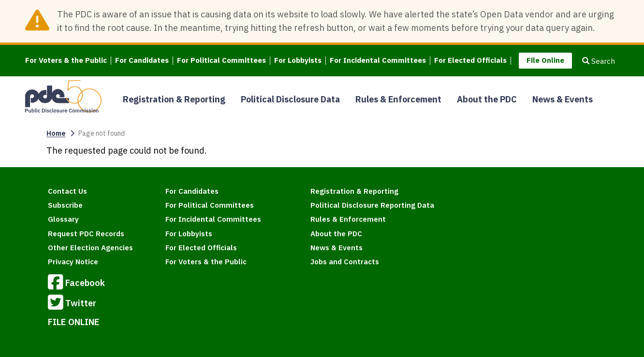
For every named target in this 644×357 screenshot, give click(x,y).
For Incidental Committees (378, 61)
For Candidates (142, 61)
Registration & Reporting (174, 99)
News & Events (563, 99)
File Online (545, 60)
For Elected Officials (470, 61)
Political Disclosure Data (290, 99)
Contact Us (67, 191)
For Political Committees (221, 61)
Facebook (76, 284)
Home (56, 133)
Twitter (72, 304)
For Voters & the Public (66, 61)
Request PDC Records (86, 234)
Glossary (63, 219)
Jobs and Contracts (345, 262)
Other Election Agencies (90, 248)
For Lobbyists (298, 61)
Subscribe (65, 205)
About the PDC (487, 99)
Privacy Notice (73, 262)
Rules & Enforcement (398, 99)
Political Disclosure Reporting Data (372, 205)
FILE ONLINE (74, 322)
